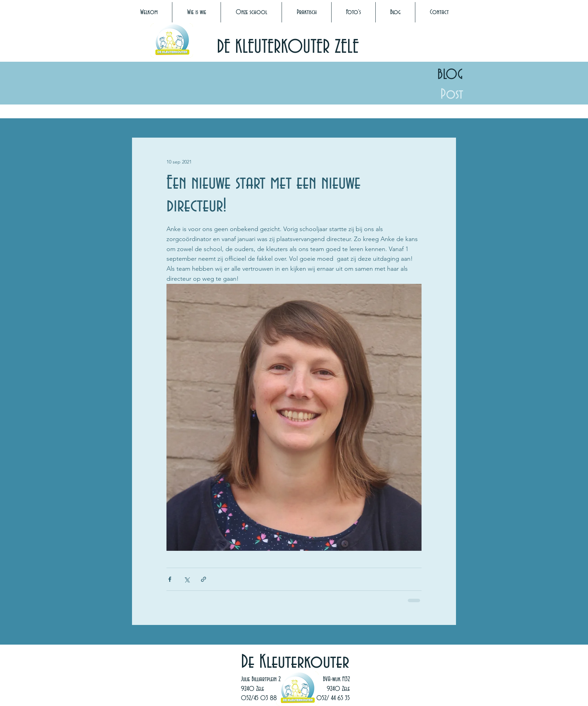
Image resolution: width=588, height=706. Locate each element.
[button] (196, 12)
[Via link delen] (204, 579)
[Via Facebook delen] (170, 579)
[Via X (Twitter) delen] (187, 579)
